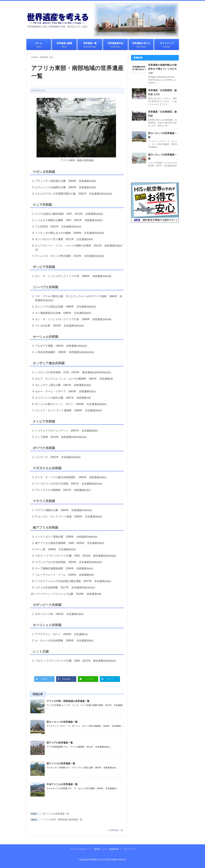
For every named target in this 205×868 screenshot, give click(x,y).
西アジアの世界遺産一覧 (60, 743)
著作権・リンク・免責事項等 (106, 849)
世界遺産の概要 (64, 45)
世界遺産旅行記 (116, 45)
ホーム (39, 45)
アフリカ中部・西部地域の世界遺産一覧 (68, 701)
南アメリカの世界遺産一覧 (61, 763)
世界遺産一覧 (90, 45)
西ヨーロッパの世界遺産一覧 (62, 722)
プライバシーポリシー (79, 849)
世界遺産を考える (141, 45)
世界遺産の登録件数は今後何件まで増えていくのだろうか (162, 69)
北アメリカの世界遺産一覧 (56, 814)
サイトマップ (167, 45)
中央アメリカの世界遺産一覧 (62, 784)
